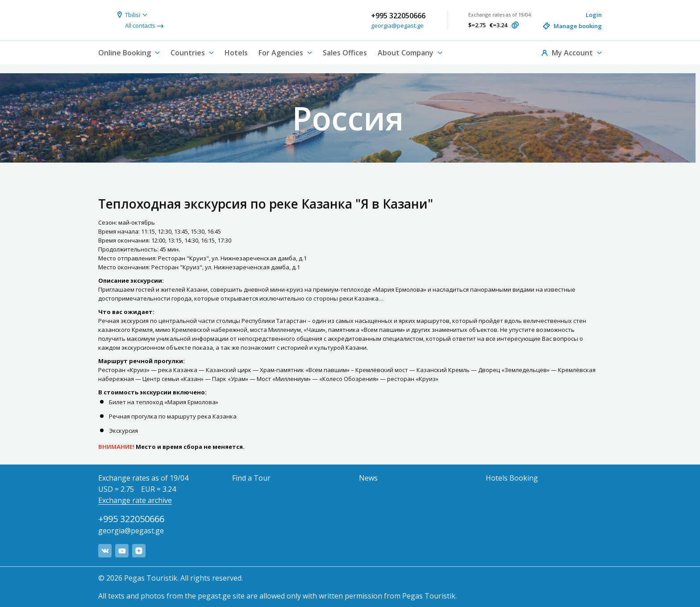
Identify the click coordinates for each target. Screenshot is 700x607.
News (368, 478)
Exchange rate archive (135, 500)
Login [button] (594, 15)
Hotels (236, 53)
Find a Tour (251, 478)
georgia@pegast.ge (397, 25)
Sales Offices (345, 53)
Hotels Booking (512, 478)
